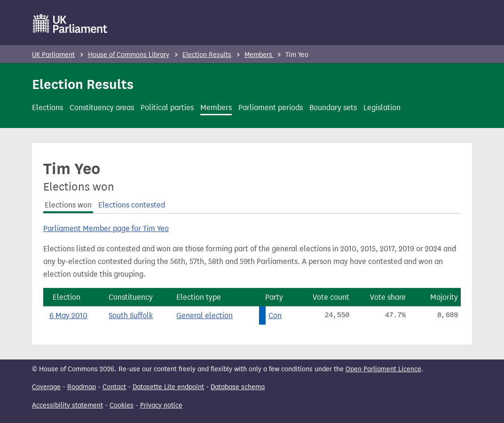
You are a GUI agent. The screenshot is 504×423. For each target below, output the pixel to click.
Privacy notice (161, 405)
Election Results (207, 55)
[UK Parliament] (70, 24)
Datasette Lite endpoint (168, 387)
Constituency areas (102, 108)
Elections (47, 108)
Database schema (238, 387)
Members (259, 55)
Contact (114, 387)
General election (205, 315)
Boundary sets (333, 108)
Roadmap (82, 387)
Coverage (46, 387)
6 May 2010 (68, 315)
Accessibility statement (67, 405)
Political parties (167, 108)
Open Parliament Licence (383, 369)
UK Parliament (53, 55)
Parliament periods (271, 108)
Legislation (382, 108)
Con (275, 315)
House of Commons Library (129, 55)
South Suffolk (131, 315)
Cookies (122, 405)
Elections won (68, 205)
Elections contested (132, 205)
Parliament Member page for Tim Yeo (106, 228)
